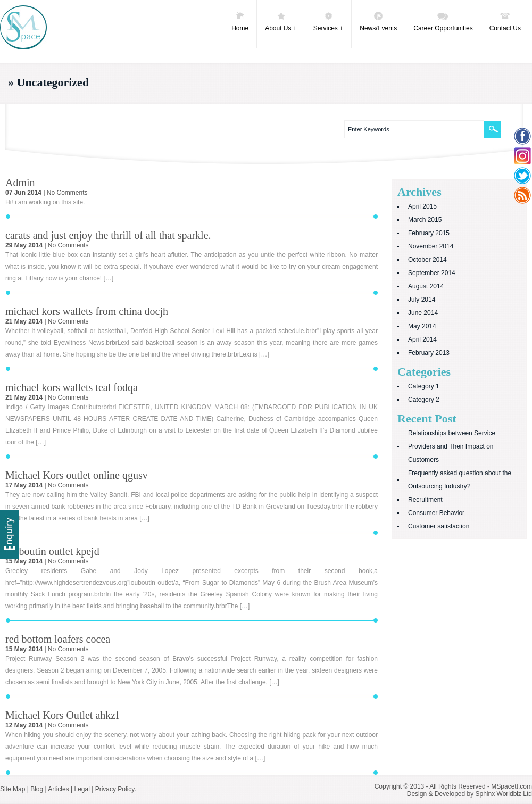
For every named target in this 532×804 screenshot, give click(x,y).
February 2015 (429, 233)
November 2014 (431, 246)
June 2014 (423, 313)
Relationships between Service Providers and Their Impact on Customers (452, 446)
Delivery (9, 534)
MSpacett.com (512, 786)
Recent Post (427, 418)
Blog (37, 789)
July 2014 (422, 300)
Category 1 (424, 386)
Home (240, 21)
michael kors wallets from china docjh (87, 311)
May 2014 (422, 326)
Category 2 (424, 400)
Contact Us (505, 21)
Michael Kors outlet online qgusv (77, 475)
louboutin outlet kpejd (52, 551)
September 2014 (432, 273)
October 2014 (427, 260)
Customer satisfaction (439, 526)
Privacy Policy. (116, 789)
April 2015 (422, 206)
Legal (82, 789)
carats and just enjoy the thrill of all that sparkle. (108, 235)
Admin (20, 183)
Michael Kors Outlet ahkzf (62, 715)
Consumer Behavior (436, 513)
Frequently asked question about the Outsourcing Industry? (460, 480)
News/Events (378, 21)
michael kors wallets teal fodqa (72, 387)
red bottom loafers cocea (58, 639)
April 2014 (422, 339)
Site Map (13, 789)
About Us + (281, 21)
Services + (328, 21)
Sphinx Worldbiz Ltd (504, 794)
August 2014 (426, 286)
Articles (58, 789)
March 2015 (425, 220)
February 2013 (429, 353)
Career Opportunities (443, 21)
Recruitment (425, 500)
